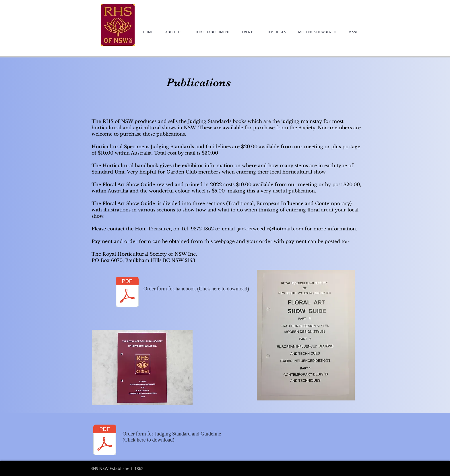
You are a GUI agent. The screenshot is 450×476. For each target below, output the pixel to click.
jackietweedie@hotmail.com (270, 229)
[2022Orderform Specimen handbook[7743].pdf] (105, 441)
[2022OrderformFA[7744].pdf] (127, 293)
